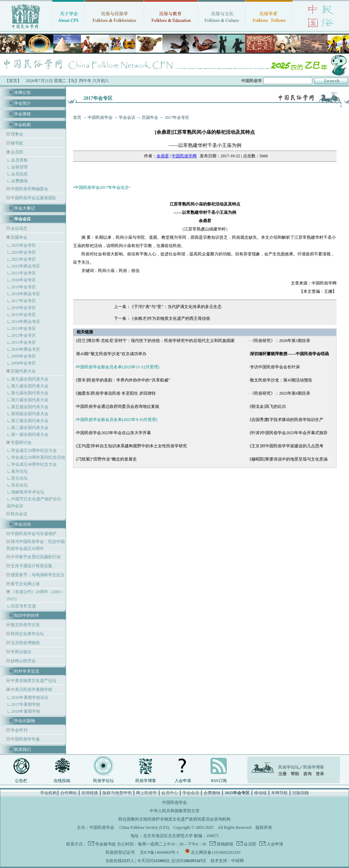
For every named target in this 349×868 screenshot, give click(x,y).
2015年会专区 (24, 315)
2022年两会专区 (26, 266)
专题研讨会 (21, 442)
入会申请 (183, 781)
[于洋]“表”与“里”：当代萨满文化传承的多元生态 (177, 307)
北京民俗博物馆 (25, 643)
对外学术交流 (27, 671)
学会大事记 (25, 208)
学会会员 (191, 793)
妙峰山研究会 (23, 661)
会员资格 (19, 160)
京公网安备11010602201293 (216, 852)
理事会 (16, 134)
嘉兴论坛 (19, 471)
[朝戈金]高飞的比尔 (268, 406)
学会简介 (23, 103)
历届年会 (19, 237)
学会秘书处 (106, 844)
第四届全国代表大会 (30, 414)
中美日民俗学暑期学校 (32, 690)
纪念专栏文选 (24, 606)
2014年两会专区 (26, 322)
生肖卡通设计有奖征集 (31, 566)
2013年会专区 (24, 328)
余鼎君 (163, 156)
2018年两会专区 (26, 294)
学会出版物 (25, 721)
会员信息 (19, 174)
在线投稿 (62, 781)
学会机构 (23, 125)
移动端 (260, 793)
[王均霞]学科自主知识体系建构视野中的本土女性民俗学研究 (132, 446)
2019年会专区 (24, 287)
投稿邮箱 (225, 844)
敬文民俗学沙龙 (25, 625)
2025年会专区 (24, 245)
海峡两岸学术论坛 (28, 492)
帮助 (295, 774)
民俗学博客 (146, 781)
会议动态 (19, 228)
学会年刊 (19, 730)
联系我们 (23, 749)
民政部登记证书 (120, 852)
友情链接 (90, 793)
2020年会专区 (24, 280)
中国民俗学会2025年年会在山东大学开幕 (114, 433)
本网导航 (279, 793)
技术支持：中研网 (227, 861)
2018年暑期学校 (26, 711)
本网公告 (23, 93)
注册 (283, 774)
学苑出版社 (21, 652)
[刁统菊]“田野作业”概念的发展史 (106, 459)
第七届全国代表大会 (30, 393)
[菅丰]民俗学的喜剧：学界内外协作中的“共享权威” (123, 380)
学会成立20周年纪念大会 (34, 450)
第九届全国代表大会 (30, 379)
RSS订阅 (219, 781)
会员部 (17, 152)
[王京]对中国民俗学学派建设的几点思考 (287, 446)
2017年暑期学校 (26, 704)
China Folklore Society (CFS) (144, 827)
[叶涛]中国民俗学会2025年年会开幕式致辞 (289, 433)
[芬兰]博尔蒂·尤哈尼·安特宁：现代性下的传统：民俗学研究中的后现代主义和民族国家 (155, 341)
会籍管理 (19, 167)
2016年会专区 (24, 308)
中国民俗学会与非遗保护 (33, 534)
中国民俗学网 (184, 156)
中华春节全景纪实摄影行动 (35, 557)
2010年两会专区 (26, 349)
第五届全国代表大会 (30, 407)
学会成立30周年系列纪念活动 (38, 457)
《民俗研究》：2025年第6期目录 (280, 393)
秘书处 (16, 143)
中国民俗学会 (100, 117)
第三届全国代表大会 (30, 421)
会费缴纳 (19, 181)
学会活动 (23, 524)
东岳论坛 (19, 485)
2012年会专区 (24, 335)
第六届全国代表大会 (30, 400)
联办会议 (19, 514)
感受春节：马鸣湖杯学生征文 (37, 575)
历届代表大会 (23, 371)
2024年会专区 (24, 252)
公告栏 (21, 781)
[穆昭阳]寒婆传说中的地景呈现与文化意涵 (289, 459)
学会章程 (23, 114)
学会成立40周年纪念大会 (34, 464)
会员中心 (170, 793)
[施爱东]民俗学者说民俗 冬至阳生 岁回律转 (116, 393)
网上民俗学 (146, 793)
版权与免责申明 (117, 793)
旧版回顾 (301, 793)
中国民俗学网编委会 (29, 189)
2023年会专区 (24, 259)
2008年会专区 (24, 363)
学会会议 (127, 117)
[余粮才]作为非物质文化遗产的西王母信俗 (171, 318)
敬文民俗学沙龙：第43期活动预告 (281, 380)
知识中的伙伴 (27, 615)
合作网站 (69, 793)
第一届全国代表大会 (30, 435)
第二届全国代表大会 (30, 428)
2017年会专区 (24, 301)
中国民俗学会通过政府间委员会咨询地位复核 (118, 406)
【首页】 (13, 81)
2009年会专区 (24, 356)
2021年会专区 (24, 273)
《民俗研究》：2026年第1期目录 (280, 341)
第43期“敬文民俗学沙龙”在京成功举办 (111, 354)
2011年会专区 (24, 342)
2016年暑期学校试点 (30, 698)
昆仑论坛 (19, 478)
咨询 (307, 774)
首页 (77, 117)
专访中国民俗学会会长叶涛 (275, 367)
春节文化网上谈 (25, 584)
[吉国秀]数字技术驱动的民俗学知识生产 (287, 420)
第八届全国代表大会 (30, 386)
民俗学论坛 (104, 781)
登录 (320, 774)
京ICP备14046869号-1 (159, 852)
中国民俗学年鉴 (25, 739)
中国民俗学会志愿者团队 (33, 198)
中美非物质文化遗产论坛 (33, 681)
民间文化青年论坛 (27, 634)
